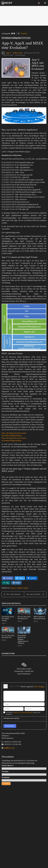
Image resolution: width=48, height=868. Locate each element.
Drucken (24, 33)
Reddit (16, 583)
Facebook (8, 578)
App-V (8, 53)
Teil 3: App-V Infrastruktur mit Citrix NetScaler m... (14, 594)
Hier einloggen (39, 687)
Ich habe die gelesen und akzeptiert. (23, 713)
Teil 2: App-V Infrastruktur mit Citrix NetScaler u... (36, 594)
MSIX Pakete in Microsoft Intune (40, 618)
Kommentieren (10, 726)
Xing (6, 583)
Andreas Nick (17, 53)
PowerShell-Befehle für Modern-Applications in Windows (23, 639)
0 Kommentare (20, 55)
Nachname (6, 777)
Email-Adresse (8, 766)
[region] (24, 16)
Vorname (5, 771)
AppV (26, 588)
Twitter (20, 578)
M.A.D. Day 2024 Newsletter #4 (24, 618)
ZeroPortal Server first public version (8, 619)
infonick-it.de (9, 748)
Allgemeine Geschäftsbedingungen (23, 712)
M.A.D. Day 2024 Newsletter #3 (8, 636)
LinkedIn (32, 578)
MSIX (20, 588)
